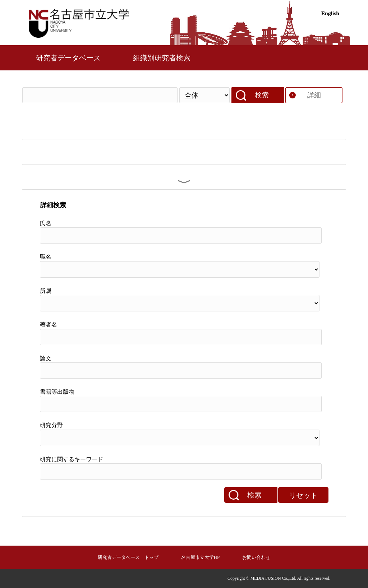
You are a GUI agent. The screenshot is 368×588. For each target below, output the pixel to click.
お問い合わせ (256, 557)
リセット (303, 495)
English (330, 13)
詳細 (314, 95)
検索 (262, 95)
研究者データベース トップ (128, 557)
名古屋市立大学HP (201, 557)
